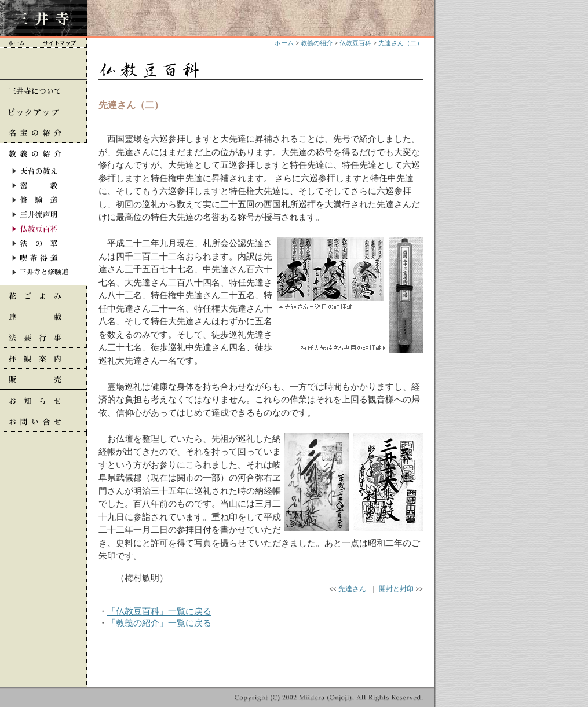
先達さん (352, 589)
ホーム (284, 43)
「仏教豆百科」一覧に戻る (159, 611)
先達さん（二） (401, 43)
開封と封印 (396, 589)
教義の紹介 (317, 43)
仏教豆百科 (355, 43)
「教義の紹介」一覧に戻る (159, 623)
